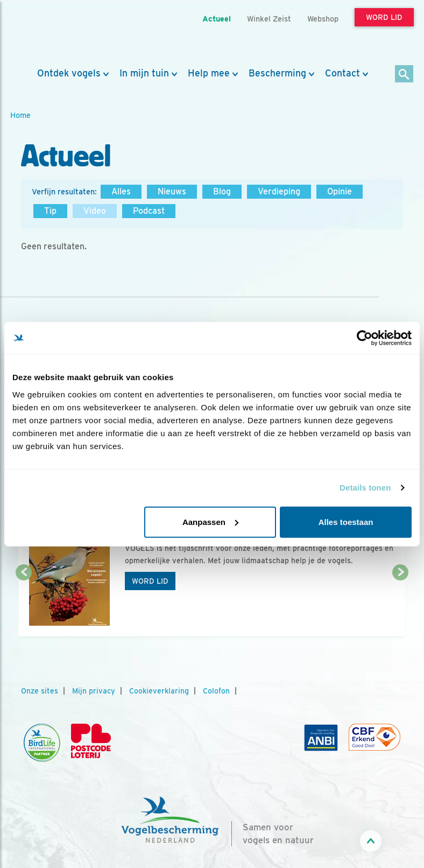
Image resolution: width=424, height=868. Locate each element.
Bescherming (277, 73)
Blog (222, 191)
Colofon (216, 691)
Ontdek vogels (69, 73)
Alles (121, 191)
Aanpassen (210, 521)
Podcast (149, 211)
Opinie (340, 191)
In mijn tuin (144, 73)
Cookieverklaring (159, 691)
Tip (50, 211)
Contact (342, 73)
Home (20, 115)
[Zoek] (404, 75)
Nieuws (172, 191)
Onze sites (40, 691)
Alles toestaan (346, 521)
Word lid (150, 581)
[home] (59, 34)
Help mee (209, 73)
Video (95, 211)
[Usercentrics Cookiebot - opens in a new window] (365, 338)
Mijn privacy (94, 691)
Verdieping (279, 191)
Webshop (323, 19)
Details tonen (365, 488)
